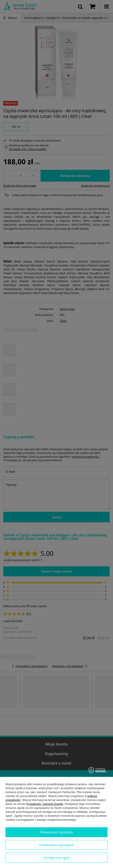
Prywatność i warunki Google (45, 804)
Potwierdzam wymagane (56, 845)
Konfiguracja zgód (56, 858)
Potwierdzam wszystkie (57, 832)
